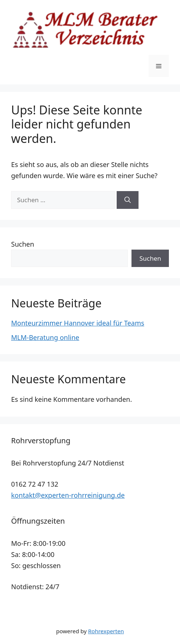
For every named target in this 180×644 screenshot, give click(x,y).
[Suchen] (128, 200)
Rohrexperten (106, 631)
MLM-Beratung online (45, 337)
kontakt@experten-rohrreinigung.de (68, 495)
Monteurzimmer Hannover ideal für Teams (78, 323)
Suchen (23, 244)
